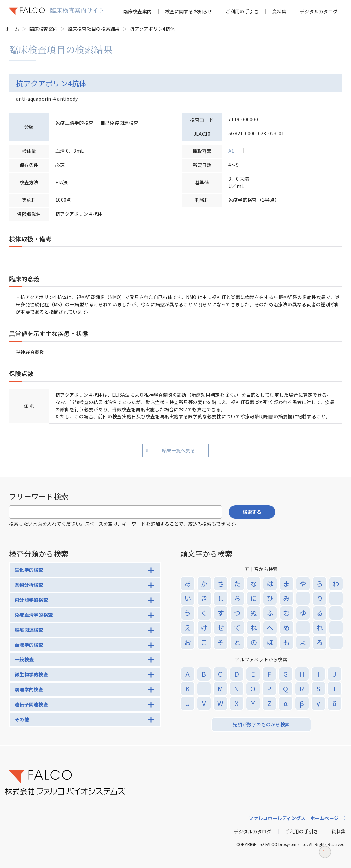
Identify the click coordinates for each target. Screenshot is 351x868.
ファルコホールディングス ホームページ (294, 818)
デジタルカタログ (319, 11)
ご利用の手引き (242, 11)
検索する (252, 512)
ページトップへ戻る (325, 856)
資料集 (279, 11)
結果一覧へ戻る (178, 450)
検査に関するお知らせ (189, 11)
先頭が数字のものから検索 (261, 724)
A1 (231, 151)
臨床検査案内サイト (77, 10)
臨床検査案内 (138, 11)
